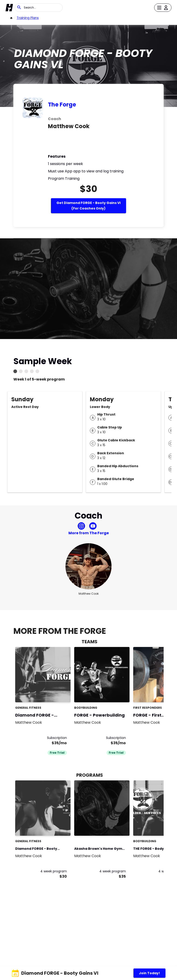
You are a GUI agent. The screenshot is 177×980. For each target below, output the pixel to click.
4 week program (54, 871)
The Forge (62, 105)
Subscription (57, 738)
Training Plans (28, 18)
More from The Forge (89, 533)
